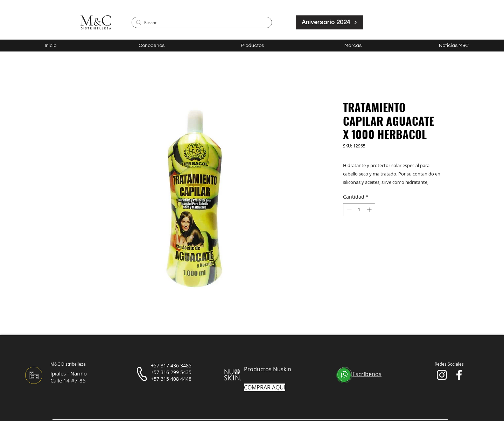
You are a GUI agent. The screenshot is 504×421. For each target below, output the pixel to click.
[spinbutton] (359, 210)
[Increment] (370, 210)
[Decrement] (348, 210)
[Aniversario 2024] (330, 22)
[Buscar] (201, 23)
